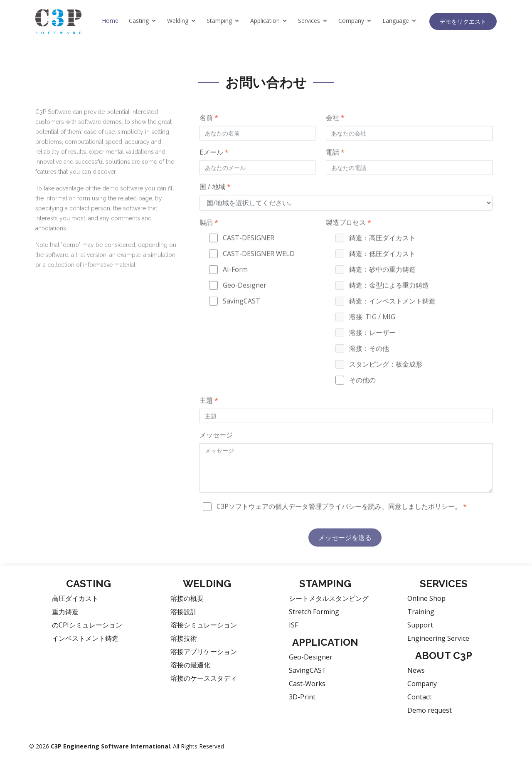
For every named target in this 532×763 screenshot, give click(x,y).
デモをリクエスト (463, 21)
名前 (209, 131)
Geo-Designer (311, 657)
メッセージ (216, 449)
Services (309, 21)
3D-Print (302, 697)
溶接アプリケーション (204, 652)
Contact (419, 697)
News (416, 670)
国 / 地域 (215, 200)
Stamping (219, 21)
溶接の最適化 (190, 665)
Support (420, 625)
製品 (209, 236)
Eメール (214, 166)
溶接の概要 (187, 598)
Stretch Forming (314, 612)
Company (351, 21)
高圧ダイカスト (75, 598)
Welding (178, 21)
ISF (293, 625)
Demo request (430, 710)
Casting (139, 21)
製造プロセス (349, 236)
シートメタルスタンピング (329, 598)
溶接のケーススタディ (204, 678)
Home (110, 21)
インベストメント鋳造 (85, 638)
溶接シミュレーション (204, 625)
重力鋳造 (65, 612)
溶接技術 (184, 638)
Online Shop (426, 598)
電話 (335, 166)
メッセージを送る (345, 551)
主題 (209, 414)
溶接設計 (184, 612)
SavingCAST (308, 670)
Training (421, 612)
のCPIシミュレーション (87, 625)
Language (396, 21)
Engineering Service (438, 638)
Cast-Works (307, 684)
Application (265, 21)
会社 (335, 131)
